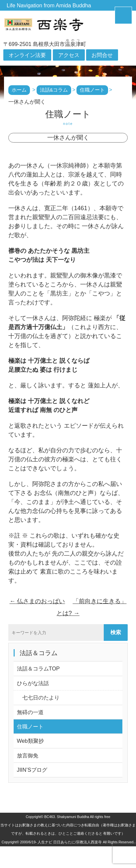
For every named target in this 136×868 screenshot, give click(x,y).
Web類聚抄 (30, 741)
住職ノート (30, 726)
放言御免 (28, 755)
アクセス (69, 55)
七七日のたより (38, 697)
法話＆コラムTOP (38, 668)
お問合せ (102, 55)
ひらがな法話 (33, 683)
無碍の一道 (30, 712)
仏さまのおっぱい (37, 601)
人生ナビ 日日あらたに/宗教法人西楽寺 (70, 842)
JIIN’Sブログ (32, 770)
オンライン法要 (27, 55)
